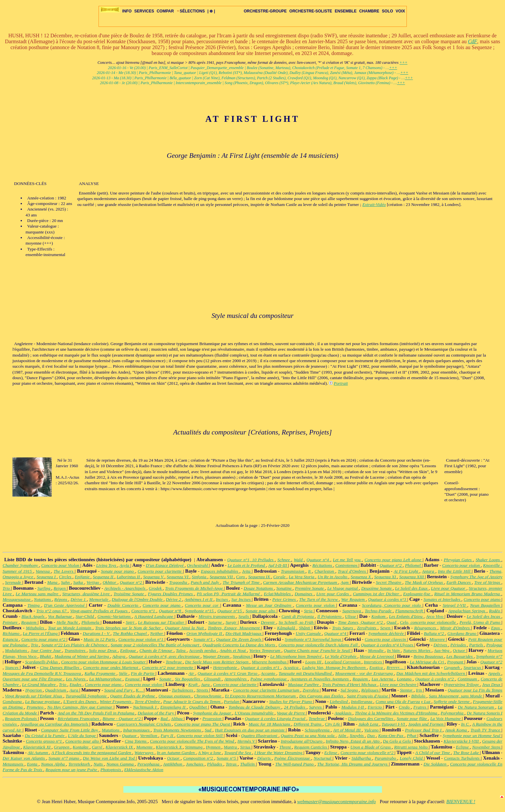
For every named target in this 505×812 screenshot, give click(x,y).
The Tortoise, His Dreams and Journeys (353, 764)
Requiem (30, 622)
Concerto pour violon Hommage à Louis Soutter (104, 662)
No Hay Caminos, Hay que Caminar (80, 707)
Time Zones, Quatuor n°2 (361, 622)
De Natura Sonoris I (485, 713)
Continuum (468, 679)
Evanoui (133, 679)
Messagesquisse (17, 599)
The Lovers (64, 571)
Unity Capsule (309, 633)
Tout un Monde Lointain (70, 628)
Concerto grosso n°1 (45, 741)
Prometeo (36, 707)
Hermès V (246, 741)
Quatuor (130, 736)
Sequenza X (361, 577)
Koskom (379, 616)
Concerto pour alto (83, 741)
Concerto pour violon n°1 (142, 639)
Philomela (91, 622)
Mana (53, 582)
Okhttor (110, 582)
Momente (145, 747)
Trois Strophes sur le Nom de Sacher (129, 628)
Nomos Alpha (54, 764)
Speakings (242, 656)
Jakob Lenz (369, 724)
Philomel (413, 565)
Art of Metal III (348, 730)
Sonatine (284, 588)
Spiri (131, 622)
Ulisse (351, 616)
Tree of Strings (488, 582)
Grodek (156, 588)
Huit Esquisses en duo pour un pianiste (251, 730)
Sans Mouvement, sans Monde (456, 696)
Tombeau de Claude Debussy (255, 707)
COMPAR (165, 11)
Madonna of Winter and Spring (82, 656)
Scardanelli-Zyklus (42, 662)
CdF (473, 41)
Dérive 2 (174, 599)
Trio (7, 588)
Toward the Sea (238, 753)
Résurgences (426, 628)
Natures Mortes (417, 650)
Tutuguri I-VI (394, 724)
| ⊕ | (211, 11)
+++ (404, 63)
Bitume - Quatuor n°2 (122, 719)
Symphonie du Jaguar (213, 713)
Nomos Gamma (121, 764)
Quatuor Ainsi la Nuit (185, 628)
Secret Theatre (389, 582)
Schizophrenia (318, 730)
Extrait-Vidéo (374, 204)
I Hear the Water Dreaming (279, 753)
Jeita (247, 571)
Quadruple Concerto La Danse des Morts (239, 645)
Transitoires (76, 650)
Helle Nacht (68, 622)
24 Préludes (295, 707)
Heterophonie (226, 667)
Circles (66, 577)
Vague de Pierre (291, 713)
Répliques (370, 690)
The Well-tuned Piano (295, 764)
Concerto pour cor (203, 605)
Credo (405, 707)
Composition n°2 (199, 758)
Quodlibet (199, 707)
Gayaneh (452, 667)
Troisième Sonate (129, 594)
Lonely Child (412, 758)
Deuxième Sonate (377, 588)
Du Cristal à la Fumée (45, 736)
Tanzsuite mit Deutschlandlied (306, 673)
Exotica (377, 667)
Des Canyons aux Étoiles (322, 696)
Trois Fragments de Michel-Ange (194, 588)
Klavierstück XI (37, 747)
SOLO (388, 11)
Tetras (232, 764)
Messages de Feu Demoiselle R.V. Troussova (42, 673)
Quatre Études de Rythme (133, 696)
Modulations (17, 650)
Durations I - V (97, 633)
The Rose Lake (467, 753)
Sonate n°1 (204, 639)
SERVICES (144, 11)
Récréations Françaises (79, 719)
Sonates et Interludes (442, 599)
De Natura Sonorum (477, 707)
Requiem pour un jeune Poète (72, 770)
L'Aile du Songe (82, 736)
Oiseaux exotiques (175, 696)
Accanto (269, 673)
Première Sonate (310, 588)
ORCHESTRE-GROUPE (265, 11)
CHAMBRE (369, 11)
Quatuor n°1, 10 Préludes (251, 560)
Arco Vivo (435, 616)
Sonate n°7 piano (64, 758)
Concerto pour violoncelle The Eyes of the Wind (192, 741)
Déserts (265, 758)
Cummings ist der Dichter (377, 594)
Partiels (477, 645)
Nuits (99, 764)
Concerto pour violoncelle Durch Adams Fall (319, 645)
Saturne (216, 622)
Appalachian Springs (468, 611)
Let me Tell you (347, 560)
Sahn (66, 582)
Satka (79, 582)
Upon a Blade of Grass (371, 747)
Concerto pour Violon (61, 565)
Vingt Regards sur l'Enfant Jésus (34, 696)
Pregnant (456, 662)
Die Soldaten (436, 764)
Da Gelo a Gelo (397, 741)
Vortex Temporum (265, 650)
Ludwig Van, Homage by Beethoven (334, 667)
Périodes (459, 645)
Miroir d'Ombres (455, 628)
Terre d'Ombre (148, 701)
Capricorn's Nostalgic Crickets (144, 724)
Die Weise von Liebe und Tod (109, 758)
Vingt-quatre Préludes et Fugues (99, 611)
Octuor (460, 650)
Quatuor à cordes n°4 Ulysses (388, 645)
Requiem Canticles (311, 747)
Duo (372, 736)
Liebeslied (339, 701)
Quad (392, 622)
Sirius (246, 747)
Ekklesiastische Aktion (144, 770)
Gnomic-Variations (115, 616)
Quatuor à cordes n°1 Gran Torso (228, 673)
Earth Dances (459, 582)
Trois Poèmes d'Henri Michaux (350, 684)
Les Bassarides (460, 656)
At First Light (407, 571)
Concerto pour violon (461, 565)
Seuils (244, 616)
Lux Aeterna (383, 679)
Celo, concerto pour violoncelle (429, 622)
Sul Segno (350, 690)
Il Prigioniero (330, 616)
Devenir (269, 622)
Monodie (376, 650)
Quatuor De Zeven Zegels (239, 639)
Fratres (421, 707)
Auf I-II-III (278, 565)
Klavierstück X (169, 747)
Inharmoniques (137, 730)
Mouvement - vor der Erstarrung (365, 673)
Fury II (168, 736)
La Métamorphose (106, 679)
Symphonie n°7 (489, 656)
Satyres (316, 707)
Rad (164, 719)
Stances (13, 667)
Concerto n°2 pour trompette (168, 667)
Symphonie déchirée (387, 633)
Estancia (11, 639)
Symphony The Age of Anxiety (476, 577)
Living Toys (107, 565)
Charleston (325, 571)
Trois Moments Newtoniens (178, 730)
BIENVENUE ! (461, 802)
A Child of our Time (433, 753)
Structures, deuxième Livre (87, 594)
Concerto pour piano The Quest (203, 724)
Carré (97, 747)
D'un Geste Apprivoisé (65, 605)
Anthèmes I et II (199, 599)
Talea (181, 650)
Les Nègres (76, 679)
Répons (61, 599)
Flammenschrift (410, 611)
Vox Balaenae (61, 616)
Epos (496, 628)
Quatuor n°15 (230, 611)
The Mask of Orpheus (424, 582)
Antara (429, 571)
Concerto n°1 (144, 611)
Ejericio (376, 707)
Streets (203, 690)
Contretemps (347, 565)
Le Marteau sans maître (38, 594)
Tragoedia (179, 582)
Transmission (293, 571)
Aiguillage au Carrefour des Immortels (55, 724)
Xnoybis (357, 736)
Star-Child (85, 616)
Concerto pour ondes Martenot (111, 667)
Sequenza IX (260, 577)
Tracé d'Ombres (352, 571)
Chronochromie (208, 696)
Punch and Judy (206, 582)
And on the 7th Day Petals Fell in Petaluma (97, 713)
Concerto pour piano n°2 (44, 639)
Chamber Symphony (21, 565)
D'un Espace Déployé (165, 565)
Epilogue (129, 650)
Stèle (124, 673)
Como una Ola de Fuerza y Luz (404, 701)
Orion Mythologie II (205, 633)
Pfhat (412, 736)
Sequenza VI (178, 577)
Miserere (438, 639)
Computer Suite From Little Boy (70, 730)
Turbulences (183, 690)
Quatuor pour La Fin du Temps (475, 690)
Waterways (144, 753)
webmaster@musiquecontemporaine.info (336, 802)
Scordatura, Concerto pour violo (392, 605)
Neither (157, 633)
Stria (309, 611)
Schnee (284, 560)
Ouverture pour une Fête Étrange (33, 679)
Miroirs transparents (217, 616)
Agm (345, 582)
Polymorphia (452, 713)
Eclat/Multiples (278, 594)
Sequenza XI (386, 577)
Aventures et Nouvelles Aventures (320, 679)
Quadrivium (56, 690)
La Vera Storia (302, 577)
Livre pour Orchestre (398, 684)
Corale (280, 577)
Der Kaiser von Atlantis (24, 758)
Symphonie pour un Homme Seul (472, 736)
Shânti (305, 628)
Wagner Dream (217, 656)
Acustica (292, 667)
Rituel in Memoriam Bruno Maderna (468, 594)
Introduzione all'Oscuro (302, 741)
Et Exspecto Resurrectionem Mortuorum (261, 696)
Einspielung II (174, 707)
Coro (241, 577)
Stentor (407, 690)
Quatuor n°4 (319, 560)
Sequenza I (47, 577)
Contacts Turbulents (463, 758)
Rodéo (495, 611)
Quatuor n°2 (391, 565)
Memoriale (99, 599)
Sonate (166, 679)
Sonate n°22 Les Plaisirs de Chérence (75, 645)
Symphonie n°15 (200, 611)
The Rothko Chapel (130, 633)
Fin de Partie (143, 673)
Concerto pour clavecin (386, 639)
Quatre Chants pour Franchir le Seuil (318, 650)
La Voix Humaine (446, 719)
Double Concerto (124, 605)
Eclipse (463, 747)
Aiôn (343, 736)
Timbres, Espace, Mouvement (234, 628)
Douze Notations (259, 588)
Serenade (14, 582)
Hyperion (34, 690)
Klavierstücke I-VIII (462, 741)
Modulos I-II (353, 707)
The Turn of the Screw (319, 599)
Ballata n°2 (434, 633)
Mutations (111, 730)
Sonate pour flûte (412, 719)
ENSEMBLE (346, 11)
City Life (333, 724)
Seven (386, 628)
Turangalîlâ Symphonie (87, 696)
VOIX (400, 11)
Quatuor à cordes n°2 (435, 679)
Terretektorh (80, 764)
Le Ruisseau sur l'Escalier (162, 622)
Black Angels (34, 616)
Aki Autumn (39, 753)
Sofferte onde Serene (452, 701)
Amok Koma (457, 730)
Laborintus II (129, 577)
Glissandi (213, 679)
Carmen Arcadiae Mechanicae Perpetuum (301, 582)
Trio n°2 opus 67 (52, 611)
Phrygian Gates (459, 560)
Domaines (304, 594)
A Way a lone (210, 753)
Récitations (323, 565)
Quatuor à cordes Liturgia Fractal (276, 719)
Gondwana (13, 701)
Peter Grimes (285, 599)
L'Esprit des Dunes (80, 701)
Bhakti (46, 656)
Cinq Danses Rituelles (60, 667)
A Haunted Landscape (154, 616)
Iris (420, 690)
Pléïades (215, 764)
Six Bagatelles (188, 679)
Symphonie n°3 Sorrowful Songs (314, 639)
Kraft (194, 684)
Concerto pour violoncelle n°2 (367, 753)
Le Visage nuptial (343, 588)
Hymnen (214, 747)
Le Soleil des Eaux (412, 588)
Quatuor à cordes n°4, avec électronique (165, 656)
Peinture (11, 622)
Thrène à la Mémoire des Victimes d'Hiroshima (397, 713)
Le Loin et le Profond (247, 565)
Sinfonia (200, 577)
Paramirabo (386, 758)
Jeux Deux (492, 684)
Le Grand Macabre (39, 684)
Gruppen (62, 747)
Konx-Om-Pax (391, 736)
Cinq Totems (136, 741)
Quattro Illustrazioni (260, 736)
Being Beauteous (429, 656)
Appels (495, 673)
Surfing (44, 588)
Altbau (177, 719)
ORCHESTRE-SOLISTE (311, 11)
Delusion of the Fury (156, 713)
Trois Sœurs (343, 628)
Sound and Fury (119, 690)
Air (192, 673)
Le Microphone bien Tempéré (297, 656)
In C (466, 724)
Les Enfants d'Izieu (406, 616)
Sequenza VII (222, 577)
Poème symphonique (269, 679)
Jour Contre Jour (46, 650)
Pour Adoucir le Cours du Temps (192, 701)
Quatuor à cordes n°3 (388, 599)
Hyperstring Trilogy (462, 684)
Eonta (33, 764)
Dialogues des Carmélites (371, 719)
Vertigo (93, 582)
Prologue (494, 645)
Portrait (341, 383)
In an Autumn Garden (176, 753)
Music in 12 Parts (100, 639)
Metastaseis (14, 764)
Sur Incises (242, 599)
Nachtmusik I (145, 707)
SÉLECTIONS (191, 11)
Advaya (119, 656)
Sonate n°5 (227, 758)
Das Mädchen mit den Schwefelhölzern (431, 673)
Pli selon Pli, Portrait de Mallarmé (229, 594)
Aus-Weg (442, 650)
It (310, 571)
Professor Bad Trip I (424, 730)
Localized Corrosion (343, 662)
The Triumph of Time (242, 582)
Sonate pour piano (118, 571)
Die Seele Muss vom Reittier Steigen (217, 662)
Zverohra (311, 690)
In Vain (394, 650)
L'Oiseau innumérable (255, 713)
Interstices (373, 662)
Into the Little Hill (455, 571)
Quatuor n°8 (171, 611)
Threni (286, 747)
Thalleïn (248, 764)
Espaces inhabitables (220, 571)
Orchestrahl (198, 565)
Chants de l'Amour (156, 650)
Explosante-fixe (417, 594)
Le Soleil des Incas (484, 616)
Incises (222, 599)
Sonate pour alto (261, 611)
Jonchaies (195, 764)
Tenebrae (174, 662)
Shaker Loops (488, 560)
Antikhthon (173, 764)
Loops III (314, 662)
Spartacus (473, 667)
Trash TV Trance (486, 730)
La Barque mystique (43, 701)
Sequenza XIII (412, 577)
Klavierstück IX (120, 747)
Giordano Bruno (462, 633)
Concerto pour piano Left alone (394, 560)
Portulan (232, 701)
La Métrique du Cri (427, 662)
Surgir (232, 622)
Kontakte (81, 747)
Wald (299, 560)
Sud (208, 730)
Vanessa (43, 571)
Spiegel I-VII (455, 605)
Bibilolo (419, 696)
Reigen (60, 588)
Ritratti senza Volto (411, 747)
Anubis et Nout (233, 650)
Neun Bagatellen (486, 605)
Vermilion (149, 736)
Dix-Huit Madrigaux (244, 633)
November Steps (487, 747)
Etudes (76, 684)
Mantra (231, 747)
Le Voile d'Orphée (341, 656)
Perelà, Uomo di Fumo (480, 622)
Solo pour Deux (103, 650)
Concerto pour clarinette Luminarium (267, 690)
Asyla (125, 565)
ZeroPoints (367, 628)
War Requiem (353, 599)
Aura (206, 684)
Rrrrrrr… (396, 667)
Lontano (405, 679)
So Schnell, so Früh (297, 622)
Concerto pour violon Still (200, 736)
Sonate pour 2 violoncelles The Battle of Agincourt (155, 645)
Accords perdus (203, 650)
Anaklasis (343, 713)
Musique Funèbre (304, 684)
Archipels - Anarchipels (125, 588)
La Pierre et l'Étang (41, 633)
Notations (43, 599)
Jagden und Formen (426, 724)
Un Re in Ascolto (333, 577)
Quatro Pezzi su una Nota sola (308, 736)
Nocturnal (323, 758)
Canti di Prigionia (298, 616)
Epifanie (83, 577)
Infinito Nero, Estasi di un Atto (353, 741)
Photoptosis (111, 770)
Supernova (352, 611)
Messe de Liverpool (377, 656)
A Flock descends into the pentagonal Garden (92, 753)
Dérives (441, 645)
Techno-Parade (379, 611)
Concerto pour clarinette (160, 571)
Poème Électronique (293, 758)
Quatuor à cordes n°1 (261, 667)
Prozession (212, 719)
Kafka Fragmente (100, 673)
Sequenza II (104, 577)
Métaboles (36, 628)
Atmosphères (236, 679)
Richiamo (12, 633)
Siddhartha (362, 758)
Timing (34, 605)
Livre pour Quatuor (449, 588)
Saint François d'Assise (368, 696)
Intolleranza (362, 701)
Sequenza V (154, 577)
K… (140, 690)
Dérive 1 (79, 599)
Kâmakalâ (287, 628)
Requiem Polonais (21, 719)
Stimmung (194, 747)
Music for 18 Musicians (270, 724)
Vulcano (372, 730)
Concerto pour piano (483, 599)
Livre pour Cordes (333, 594)
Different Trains (308, 724)
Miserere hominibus (270, 662)
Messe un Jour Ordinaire (269, 605)
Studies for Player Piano (291, 701)
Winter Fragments (116, 701)
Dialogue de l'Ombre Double (138, 599)
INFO (127, 11)
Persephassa (149, 764)
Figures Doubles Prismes (171, 594)
